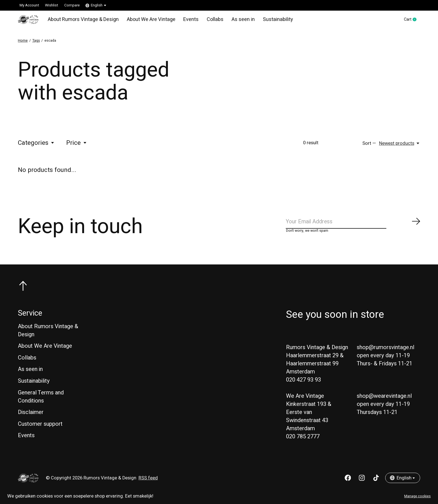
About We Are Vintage (147, 21)
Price (77, 145)
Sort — (369, 146)
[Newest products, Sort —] (400, 146)
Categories (36, 145)
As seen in (236, 21)
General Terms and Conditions (41, 402)
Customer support (40, 429)
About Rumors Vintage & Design (82, 21)
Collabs (209, 21)
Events (186, 21)
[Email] (353, 226)
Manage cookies (417, 496)
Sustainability (269, 21)
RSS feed (148, 483)
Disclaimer (31, 417)
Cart (411, 21)
